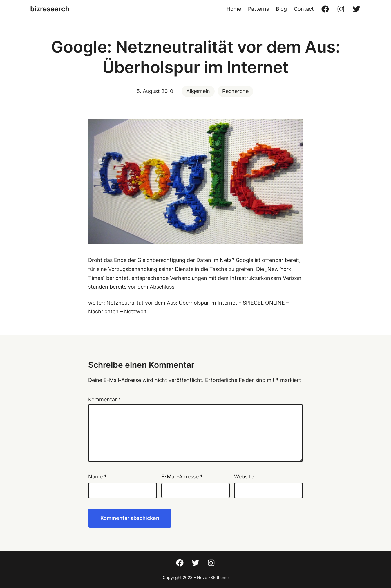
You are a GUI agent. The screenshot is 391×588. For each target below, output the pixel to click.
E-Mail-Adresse (182, 477)
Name (97, 477)
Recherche (235, 91)
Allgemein (198, 91)
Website (244, 477)
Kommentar (105, 399)
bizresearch (50, 9)
